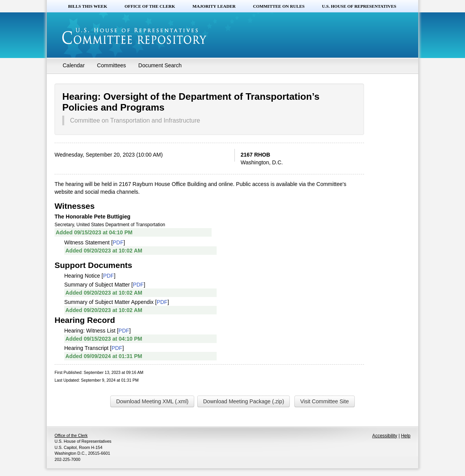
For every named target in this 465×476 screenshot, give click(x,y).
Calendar (74, 65)
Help (406, 436)
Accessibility (385, 436)
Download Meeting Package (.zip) (244, 401)
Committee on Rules (279, 6)
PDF (118, 242)
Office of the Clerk (150, 6)
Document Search (160, 65)
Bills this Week (88, 6)
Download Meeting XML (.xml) (152, 401)
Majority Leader (214, 6)
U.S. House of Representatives (359, 6)
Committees (112, 65)
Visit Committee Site (325, 401)
